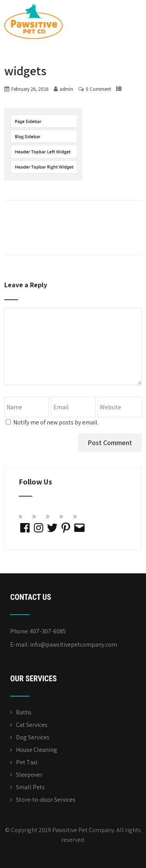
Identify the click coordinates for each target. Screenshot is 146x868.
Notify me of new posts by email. (56, 422)
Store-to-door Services (46, 800)
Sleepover (29, 775)
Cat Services (32, 725)
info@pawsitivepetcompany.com (74, 644)
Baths (24, 712)
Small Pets (30, 787)
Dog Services (33, 737)
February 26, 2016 (30, 89)
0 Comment (98, 89)
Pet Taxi (27, 762)
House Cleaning (37, 750)
